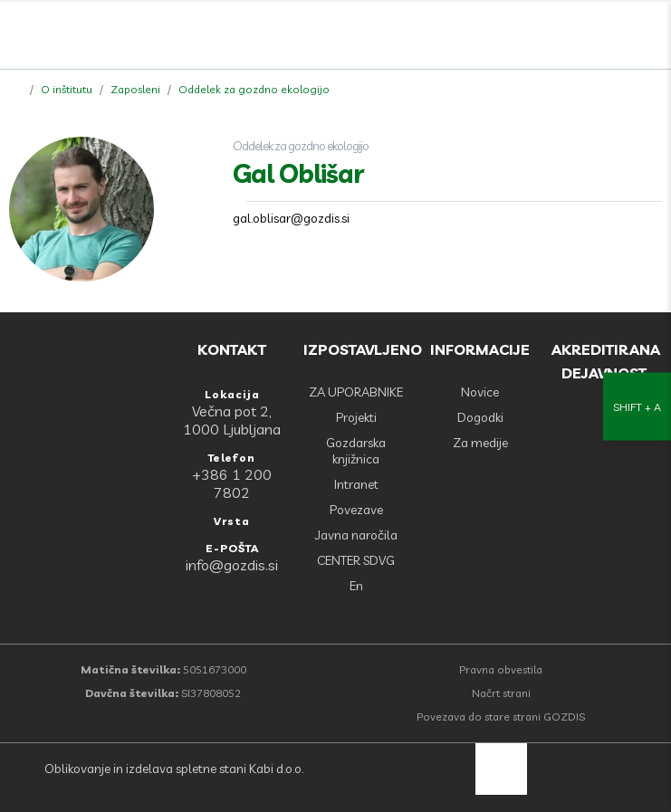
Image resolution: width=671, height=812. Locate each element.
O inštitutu (67, 89)
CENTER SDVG (356, 560)
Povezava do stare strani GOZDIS (501, 716)
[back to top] (501, 769)
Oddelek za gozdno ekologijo (254, 89)
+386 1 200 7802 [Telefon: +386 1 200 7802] (232, 483)
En (356, 586)
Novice (480, 392)
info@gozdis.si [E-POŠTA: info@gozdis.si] (232, 565)
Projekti (356, 417)
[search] (609, 36)
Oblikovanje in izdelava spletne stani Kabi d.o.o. (173, 769)
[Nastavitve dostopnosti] (637, 406)
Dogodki (480, 417)
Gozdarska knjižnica (356, 451)
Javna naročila (356, 535)
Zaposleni (135, 89)
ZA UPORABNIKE (356, 392)
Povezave (356, 510)
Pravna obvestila (501, 669)
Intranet (356, 484)
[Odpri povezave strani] (648, 36)
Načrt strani (501, 693)
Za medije (480, 443)
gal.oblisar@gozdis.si (291, 218)
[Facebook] (569, 36)
